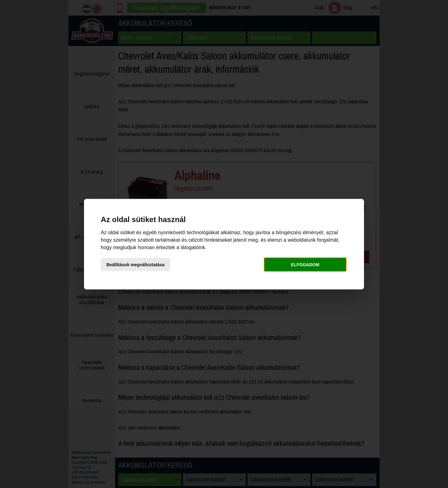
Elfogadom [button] (305, 265)
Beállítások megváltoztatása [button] (135, 265)
